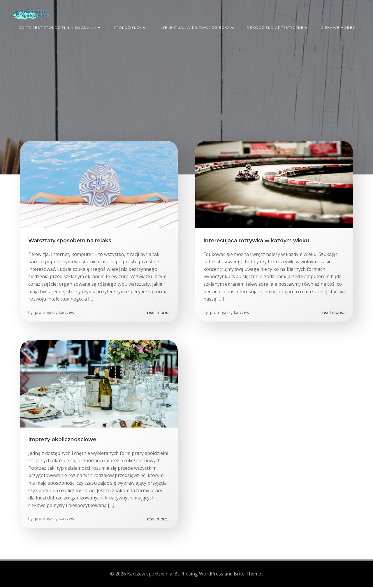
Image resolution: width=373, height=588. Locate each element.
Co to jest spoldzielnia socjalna (60, 26)
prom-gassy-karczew (55, 314)
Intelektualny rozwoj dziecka (197, 26)
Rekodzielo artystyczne (278, 26)
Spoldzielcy (130, 26)
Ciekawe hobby (338, 26)
